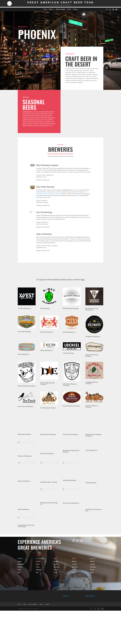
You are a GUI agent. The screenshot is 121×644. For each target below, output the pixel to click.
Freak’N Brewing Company (27, 386)
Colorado (57, 194)
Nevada (38, 564)
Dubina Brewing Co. (47, 332)
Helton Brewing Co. (47, 350)
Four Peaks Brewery (45, 187)
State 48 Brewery (44, 234)
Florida (56, 572)
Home (45, 9)
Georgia (56, 570)
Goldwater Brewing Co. (93, 337)
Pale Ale (77, 196)
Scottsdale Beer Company (49, 482)
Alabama (56, 561)
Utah (19, 572)
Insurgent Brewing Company (92, 383)
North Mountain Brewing (71, 406)
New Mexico (21, 564)
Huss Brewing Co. (24, 354)
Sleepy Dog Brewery (69, 480)
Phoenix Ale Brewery (25, 456)
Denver (52, 194)
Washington (39, 570)
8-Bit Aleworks (45, 308)
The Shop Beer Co (91, 450)
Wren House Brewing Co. (71, 503)
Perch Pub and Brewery (26, 406)
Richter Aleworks (91, 483)
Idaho (37, 572)
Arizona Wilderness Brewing (92, 355)
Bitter (38, 197)
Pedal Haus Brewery (24, 434)
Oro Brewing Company (48, 408)
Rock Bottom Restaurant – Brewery (71, 451)
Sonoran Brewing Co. (47, 453)
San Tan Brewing (44, 212)
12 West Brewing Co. (25, 308)
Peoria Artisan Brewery (70, 434)
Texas (19, 570)
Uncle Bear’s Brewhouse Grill (94, 510)
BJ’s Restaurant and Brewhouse (92, 309)
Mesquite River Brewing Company (93, 435)
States (51, 9)
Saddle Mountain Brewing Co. (49, 503)
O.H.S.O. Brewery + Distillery (92, 406)
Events (69, 9)
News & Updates (61, 9)
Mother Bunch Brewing (48, 434)
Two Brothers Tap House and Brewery (26, 526)
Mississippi (57, 567)
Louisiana (56, 564)
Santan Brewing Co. (24, 481)
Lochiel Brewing (68, 353)
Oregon (38, 567)
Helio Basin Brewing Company (70, 385)
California (38, 561)
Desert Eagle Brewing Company (47, 383)
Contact (75, 9)
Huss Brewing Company (47, 165)
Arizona (20, 561)
